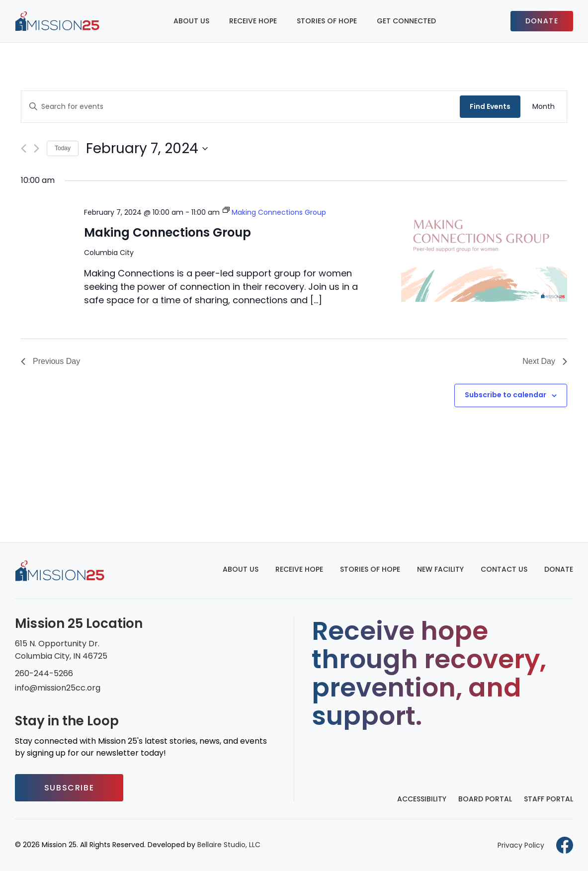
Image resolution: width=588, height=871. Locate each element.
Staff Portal (548, 799)
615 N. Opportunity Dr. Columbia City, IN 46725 (61, 650)
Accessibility (422, 799)
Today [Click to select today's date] (63, 148)
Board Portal (485, 799)
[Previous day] (24, 148)
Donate (542, 21)
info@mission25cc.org (58, 688)
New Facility (440, 569)
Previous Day (50, 361)
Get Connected (406, 21)
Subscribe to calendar (505, 395)
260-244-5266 (44, 673)
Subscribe (69, 788)
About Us (191, 21)
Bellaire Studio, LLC (229, 845)
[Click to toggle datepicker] (147, 149)
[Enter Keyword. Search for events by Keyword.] (241, 107)
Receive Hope (253, 21)
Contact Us (504, 569)
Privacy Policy (521, 845)
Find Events (490, 106)
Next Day (545, 361)
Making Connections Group (168, 232)
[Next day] (37, 148)
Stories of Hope (327, 21)
